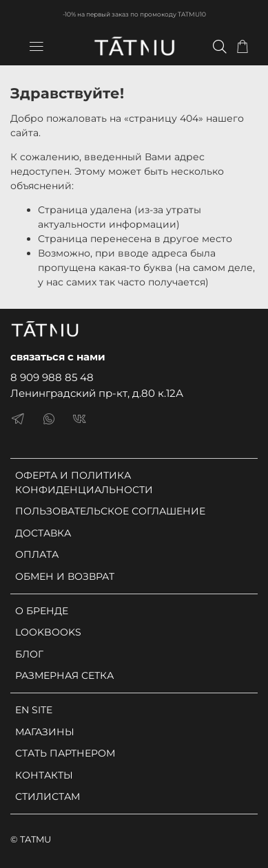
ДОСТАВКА (43, 533)
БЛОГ (29, 654)
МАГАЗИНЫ (45, 732)
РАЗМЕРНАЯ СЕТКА (64, 675)
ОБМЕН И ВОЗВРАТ (65, 576)
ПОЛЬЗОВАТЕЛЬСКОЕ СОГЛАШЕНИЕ (110, 511)
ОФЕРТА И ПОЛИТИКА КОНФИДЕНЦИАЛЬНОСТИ (84, 482)
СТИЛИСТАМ (48, 796)
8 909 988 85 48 (52, 377)
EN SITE (34, 710)
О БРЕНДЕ (42, 611)
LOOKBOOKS (48, 632)
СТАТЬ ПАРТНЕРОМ (65, 753)
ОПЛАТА (37, 554)
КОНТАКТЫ (44, 775)
